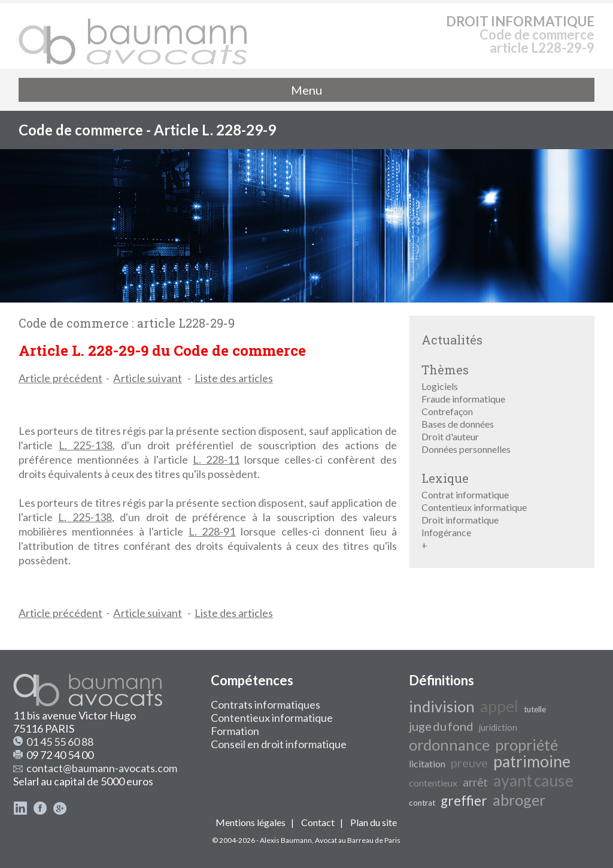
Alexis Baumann (286, 840)
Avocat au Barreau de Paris (358, 840)
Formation (235, 731)
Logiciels (440, 386)
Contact (318, 822)
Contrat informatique (465, 495)
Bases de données (458, 424)
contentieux (433, 783)
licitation (427, 763)
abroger (519, 800)
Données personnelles (466, 449)
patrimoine (532, 761)
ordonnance (449, 745)
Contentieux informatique (474, 507)
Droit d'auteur (450, 436)
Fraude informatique (463, 399)
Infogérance (446, 532)
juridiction (498, 728)
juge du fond (441, 726)
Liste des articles (234, 378)
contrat (422, 803)
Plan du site (374, 822)
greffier (464, 801)
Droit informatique (460, 520)
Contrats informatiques (265, 704)
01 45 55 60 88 (60, 742)
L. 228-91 (212, 531)
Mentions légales (251, 822)
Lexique (445, 478)
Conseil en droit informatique (279, 744)
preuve (469, 763)
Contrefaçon (447, 411)
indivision (442, 706)
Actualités (452, 340)
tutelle (535, 709)
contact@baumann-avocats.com (102, 768)
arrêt (475, 782)
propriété (526, 745)
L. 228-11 (216, 459)
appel (499, 706)
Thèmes (445, 370)
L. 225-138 (86, 445)
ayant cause (533, 781)
